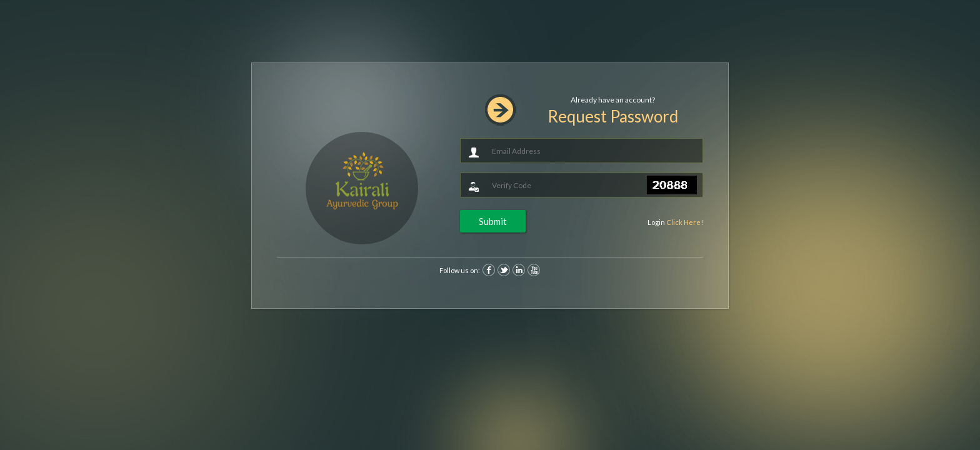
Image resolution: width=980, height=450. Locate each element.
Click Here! (685, 222)
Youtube (534, 270)
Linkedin (519, 270)
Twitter (504, 270)
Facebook (489, 270)
